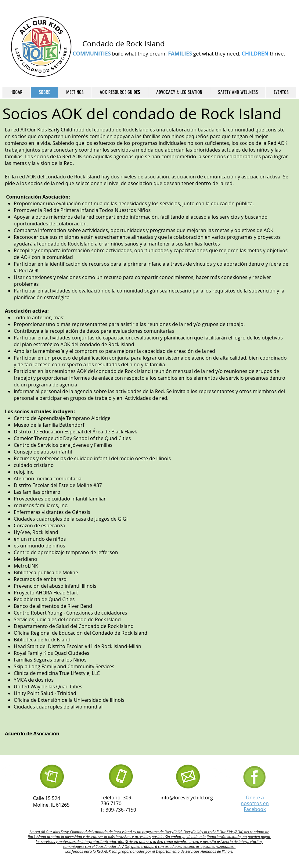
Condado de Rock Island (124, 44)
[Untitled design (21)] (254, 777)
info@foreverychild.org (187, 798)
